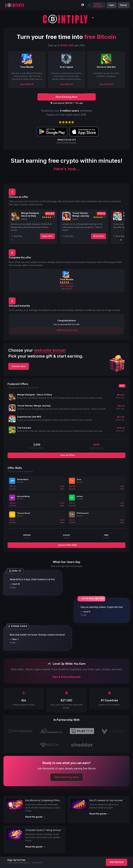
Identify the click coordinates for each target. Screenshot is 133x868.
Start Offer (47, 236)
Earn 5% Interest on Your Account (106, 800)
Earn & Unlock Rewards (67, 677)
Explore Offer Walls (67, 545)
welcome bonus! (50, 350)
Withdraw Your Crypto (67, 330)
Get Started (117, 862)
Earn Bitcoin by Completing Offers (43, 800)
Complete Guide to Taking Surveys (43, 830)
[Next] (121, 240)
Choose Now (19, 366)
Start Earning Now (67, 777)
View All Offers (67, 455)
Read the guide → (35, 817)
